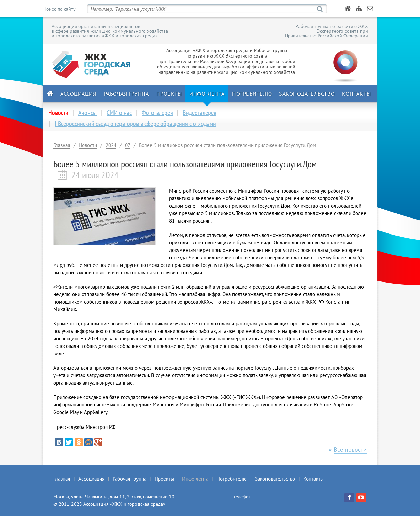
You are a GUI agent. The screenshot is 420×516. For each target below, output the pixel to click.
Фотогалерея (157, 113)
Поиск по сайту (59, 9)
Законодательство (307, 94)
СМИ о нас (119, 113)
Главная (62, 145)
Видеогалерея (200, 113)
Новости (88, 145)
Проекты (169, 94)
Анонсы (87, 113)
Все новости (350, 449)
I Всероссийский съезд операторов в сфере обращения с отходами (135, 124)
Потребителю (252, 94)
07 (128, 145)
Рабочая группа (126, 94)
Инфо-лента (207, 94)
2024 (111, 145)
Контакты (356, 94)
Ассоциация (78, 94)
